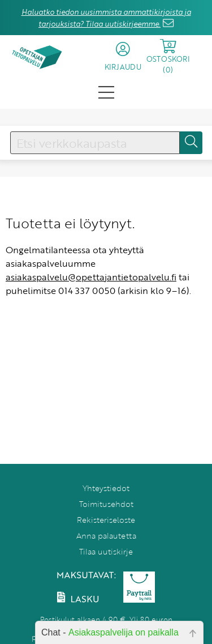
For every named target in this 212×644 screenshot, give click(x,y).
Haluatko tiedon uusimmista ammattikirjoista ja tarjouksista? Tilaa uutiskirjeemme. (106, 18)
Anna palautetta (106, 536)
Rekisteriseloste (106, 520)
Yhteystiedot (106, 488)
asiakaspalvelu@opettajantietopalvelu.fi (91, 277)
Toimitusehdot (106, 504)
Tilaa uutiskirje (106, 551)
